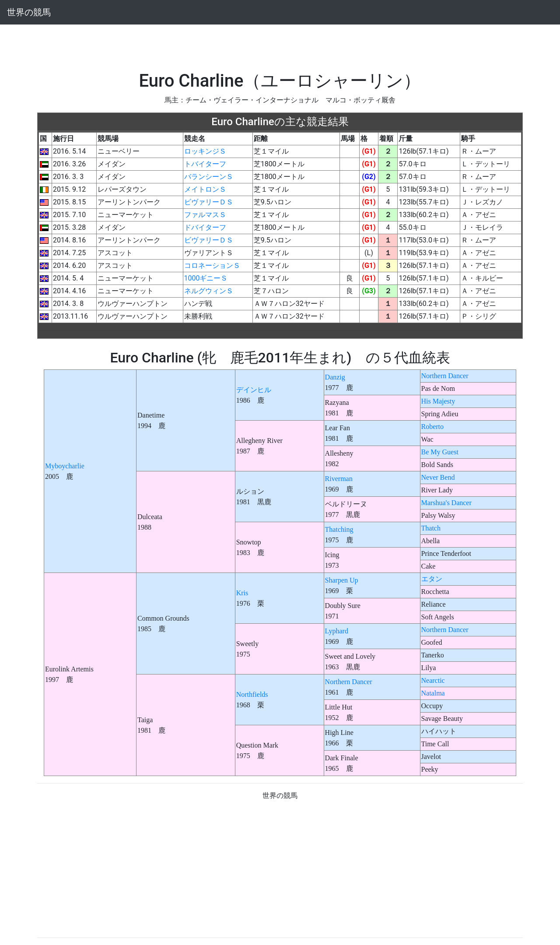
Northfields (252, 694)
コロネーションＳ (212, 265)
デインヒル (254, 390)
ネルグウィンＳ (209, 291)
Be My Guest (440, 452)
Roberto (433, 427)
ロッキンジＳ (205, 151)
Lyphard (337, 631)
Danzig (335, 377)
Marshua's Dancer (446, 503)
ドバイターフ (205, 227)
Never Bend (438, 477)
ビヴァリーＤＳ (209, 202)
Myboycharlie (65, 466)
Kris (242, 593)
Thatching (339, 529)
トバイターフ (205, 164)
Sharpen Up (342, 580)
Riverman (339, 479)
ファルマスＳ (205, 215)
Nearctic (433, 680)
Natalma (433, 693)
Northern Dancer (445, 376)
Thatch (431, 528)
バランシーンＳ (209, 177)
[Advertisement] (280, 44)
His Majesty (438, 401)
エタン (432, 579)
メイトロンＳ (205, 189)
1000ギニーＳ (206, 278)
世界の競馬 (29, 12)
